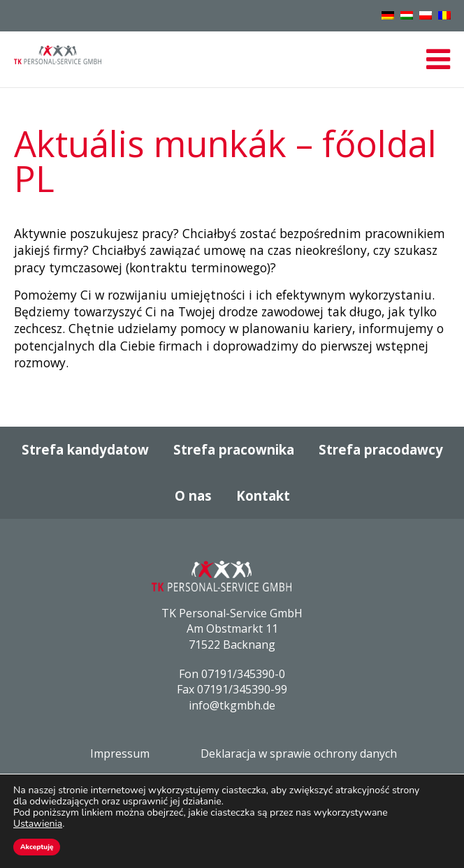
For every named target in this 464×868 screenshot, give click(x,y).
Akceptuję (37, 847)
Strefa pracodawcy (381, 449)
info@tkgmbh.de (232, 705)
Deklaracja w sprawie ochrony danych (299, 753)
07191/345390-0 (243, 674)
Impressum (120, 753)
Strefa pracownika (234, 449)
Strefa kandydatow (85, 449)
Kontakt (263, 495)
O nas (193, 495)
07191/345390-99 (242, 689)
